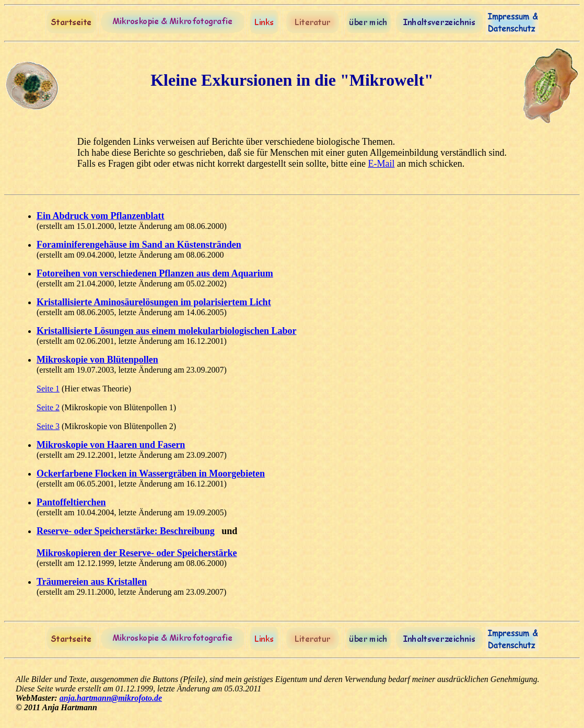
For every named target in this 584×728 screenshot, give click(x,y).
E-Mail (381, 164)
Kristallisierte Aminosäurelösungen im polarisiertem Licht (154, 302)
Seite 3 (48, 426)
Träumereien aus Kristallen (92, 582)
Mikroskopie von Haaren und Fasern (111, 445)
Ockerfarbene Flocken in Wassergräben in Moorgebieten (151, 473)
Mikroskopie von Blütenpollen (97, 360)
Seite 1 (48, 389)
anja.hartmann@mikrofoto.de (111, 698)
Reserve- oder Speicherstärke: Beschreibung (126, 531)
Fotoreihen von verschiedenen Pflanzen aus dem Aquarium (155, 273)
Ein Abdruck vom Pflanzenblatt (101, 216)
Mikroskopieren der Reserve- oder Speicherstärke (137, 553)
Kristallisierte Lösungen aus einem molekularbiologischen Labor (167, 331)
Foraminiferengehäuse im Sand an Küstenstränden (139, 245)
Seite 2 (48, 407)
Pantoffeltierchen (71, 502)
